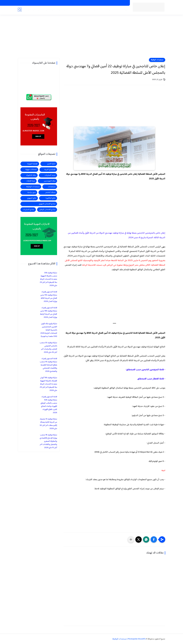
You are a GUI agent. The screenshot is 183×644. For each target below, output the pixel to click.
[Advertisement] (91, 38)
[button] (154, 539)
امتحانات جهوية (31, 170)
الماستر (41, 10)
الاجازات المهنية (105, 3)
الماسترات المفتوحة (120, 3)
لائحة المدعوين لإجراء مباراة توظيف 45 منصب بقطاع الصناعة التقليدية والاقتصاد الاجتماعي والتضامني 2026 (48, 365)
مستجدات (85, 10)
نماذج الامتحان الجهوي (47, 204)
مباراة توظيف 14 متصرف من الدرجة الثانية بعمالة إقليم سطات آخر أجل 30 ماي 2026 (48, 424)
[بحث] (20, 10)
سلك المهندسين (50, 181)
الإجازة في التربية (50, 170)
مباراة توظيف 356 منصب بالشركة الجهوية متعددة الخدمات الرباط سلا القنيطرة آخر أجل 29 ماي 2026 (48, 279)
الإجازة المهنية (32, 164)
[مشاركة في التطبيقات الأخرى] (131, 539)
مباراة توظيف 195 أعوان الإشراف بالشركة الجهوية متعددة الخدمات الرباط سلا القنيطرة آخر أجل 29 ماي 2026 (48, 384)
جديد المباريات (96, 10)
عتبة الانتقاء (31, 181)
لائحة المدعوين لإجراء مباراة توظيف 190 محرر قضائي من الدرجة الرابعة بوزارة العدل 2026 (49, 313)
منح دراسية (78, 3)
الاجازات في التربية (91, 3)
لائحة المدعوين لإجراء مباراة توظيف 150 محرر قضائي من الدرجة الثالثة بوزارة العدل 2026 (49, 297)
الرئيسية (124, 10)
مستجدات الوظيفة (112, 10)
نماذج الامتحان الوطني (47, 210)
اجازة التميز (50, 10)
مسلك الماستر (50, 192)
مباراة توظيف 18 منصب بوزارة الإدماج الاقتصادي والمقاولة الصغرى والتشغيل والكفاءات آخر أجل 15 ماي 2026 (48, 441)
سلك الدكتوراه (31, 175)
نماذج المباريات (28, 210)
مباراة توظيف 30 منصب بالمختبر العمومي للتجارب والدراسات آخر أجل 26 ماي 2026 (48, 347)
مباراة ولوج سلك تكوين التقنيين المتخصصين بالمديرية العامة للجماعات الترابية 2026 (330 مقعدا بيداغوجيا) (49, 330)
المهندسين (31, 10)
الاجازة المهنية (62, 10)
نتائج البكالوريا (51, 198)
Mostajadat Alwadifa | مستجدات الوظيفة (129, 639)
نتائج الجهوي (32, 198)
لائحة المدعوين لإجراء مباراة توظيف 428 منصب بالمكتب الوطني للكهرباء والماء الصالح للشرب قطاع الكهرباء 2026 (49, 405)
